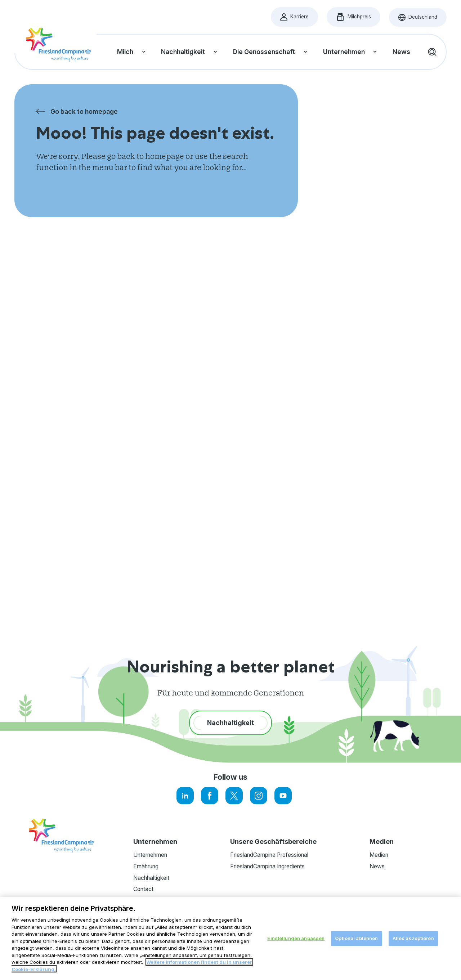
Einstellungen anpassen (296, 945)
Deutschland (422, 19)
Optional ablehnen (356, 945)
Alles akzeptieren (413, 945)
